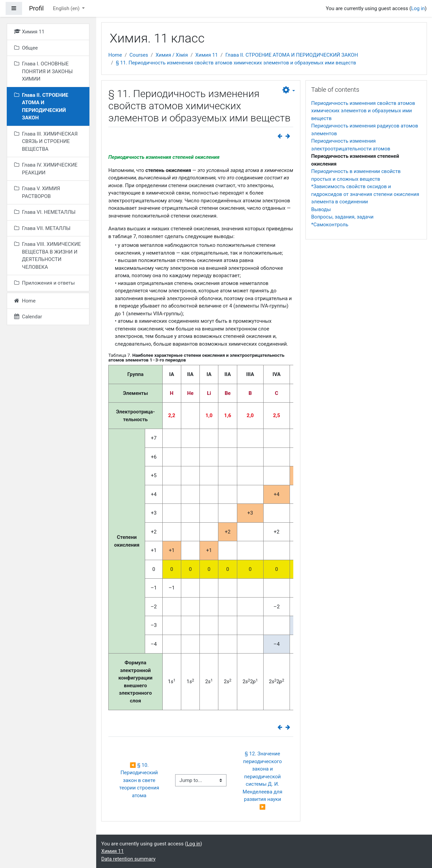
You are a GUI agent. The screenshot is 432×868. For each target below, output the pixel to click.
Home (115, 55)
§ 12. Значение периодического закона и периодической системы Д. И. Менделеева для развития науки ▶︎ (263, 780)
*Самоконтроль (330, 225)
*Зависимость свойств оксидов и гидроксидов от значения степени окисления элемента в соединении (365, 194)
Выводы (321, 209)
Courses (139, 55)
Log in (418, 8)
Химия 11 (207, 55)
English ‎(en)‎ (67, 8)
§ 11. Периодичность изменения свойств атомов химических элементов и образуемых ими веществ (236, 63)
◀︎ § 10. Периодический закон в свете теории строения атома (140, 780)
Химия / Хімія (172, 55)
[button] (289, 90)
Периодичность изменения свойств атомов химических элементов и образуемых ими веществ (363, 111)
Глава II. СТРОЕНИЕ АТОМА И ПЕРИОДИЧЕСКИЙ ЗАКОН (292, 55)
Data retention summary (128, 859)
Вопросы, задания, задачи (342, 217)
